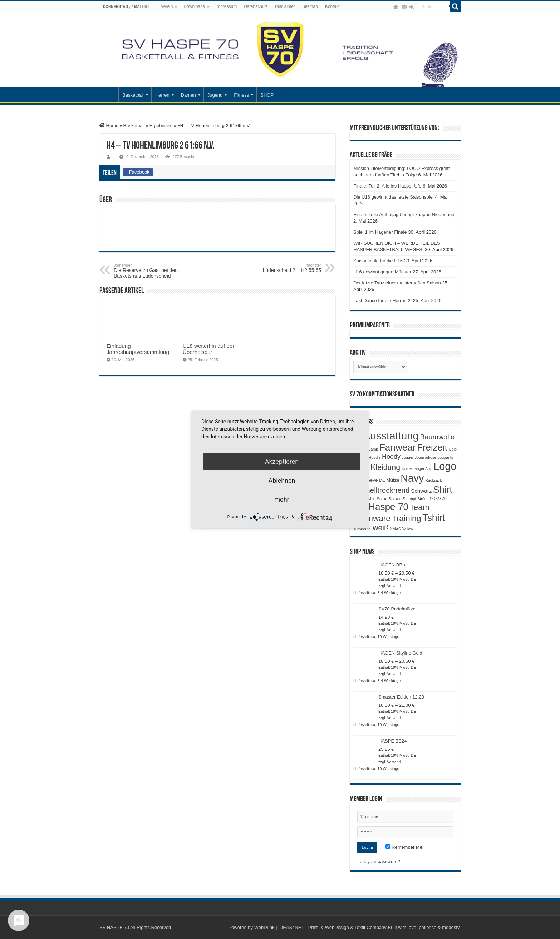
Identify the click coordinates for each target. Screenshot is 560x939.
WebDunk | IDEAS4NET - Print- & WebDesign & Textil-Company (320, 927)
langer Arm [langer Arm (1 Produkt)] (423, 468)
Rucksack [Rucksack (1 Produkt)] (433, 480)
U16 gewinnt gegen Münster (382, 272)
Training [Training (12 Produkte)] (406, 518)
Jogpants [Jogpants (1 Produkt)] (445, 457)
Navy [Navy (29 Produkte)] (412, 478)
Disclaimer (285, 6)
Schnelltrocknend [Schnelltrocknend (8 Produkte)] (381, 490)
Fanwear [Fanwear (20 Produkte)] (398, 447)
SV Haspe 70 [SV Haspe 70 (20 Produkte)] (381, 507)
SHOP (267, 95)
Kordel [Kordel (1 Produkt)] (407, 468)
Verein (167, 6)
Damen (188, 95)
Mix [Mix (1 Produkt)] (382, 480)
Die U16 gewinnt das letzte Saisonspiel (394, 197)
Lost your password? (379, 862)
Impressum (226, 6)
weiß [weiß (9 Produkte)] (381, 528)
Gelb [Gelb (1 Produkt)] (453, 449)
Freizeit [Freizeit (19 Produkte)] (432, 447)
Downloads (194, 6)
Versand (394, 586)
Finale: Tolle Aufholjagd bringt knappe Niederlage (404, 215)
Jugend (215, 95)
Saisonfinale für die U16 (378, 261)
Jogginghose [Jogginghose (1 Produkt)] (426, 457)
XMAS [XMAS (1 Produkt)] (396, 529)
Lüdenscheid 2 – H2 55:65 (284, 268)
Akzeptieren (282, 461)
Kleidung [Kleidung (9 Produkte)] (385, 467)
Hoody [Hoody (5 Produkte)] (391, 457)
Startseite (109, 94)
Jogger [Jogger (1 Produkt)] (408, 457)
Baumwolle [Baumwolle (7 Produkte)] (437, 437)
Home (109, 125)
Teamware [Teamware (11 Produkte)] (372, 518)
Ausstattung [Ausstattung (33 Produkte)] (391, 436)
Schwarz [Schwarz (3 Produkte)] (421, 491)
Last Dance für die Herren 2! (382, 300)
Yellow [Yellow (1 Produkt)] (408, 529)
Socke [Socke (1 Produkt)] (382, 499)
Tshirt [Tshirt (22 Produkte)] (434, 518)
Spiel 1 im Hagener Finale (380, 232)
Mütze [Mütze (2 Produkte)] (393, 480)
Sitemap (310, 6)
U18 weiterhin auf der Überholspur (209, 349)
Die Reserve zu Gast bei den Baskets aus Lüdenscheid (150, 271)
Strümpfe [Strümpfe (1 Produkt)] (425, 499)
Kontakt (332, 6)
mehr (282, 499)
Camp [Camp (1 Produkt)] (373, 449)
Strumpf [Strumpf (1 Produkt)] (409, 499)
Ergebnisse (161, 125)
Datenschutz (256, 6)
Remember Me (404, 847)
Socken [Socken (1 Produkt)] (395, 499)
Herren (162, 95)
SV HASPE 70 (114, 927)
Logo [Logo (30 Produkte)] (445, 466)
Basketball (133, 95)
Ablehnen (282, 480)
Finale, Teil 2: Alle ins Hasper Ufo (387, 186)
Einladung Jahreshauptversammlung (138, 349)
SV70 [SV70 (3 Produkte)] (441, 498)
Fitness (241, 95)
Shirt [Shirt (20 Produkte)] (443, 490)
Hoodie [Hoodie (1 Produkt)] (375, 457)
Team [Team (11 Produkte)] (420, 507)
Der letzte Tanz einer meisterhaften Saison (397, 283)
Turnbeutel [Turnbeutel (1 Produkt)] (362, 529)
